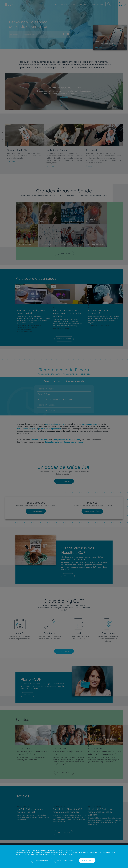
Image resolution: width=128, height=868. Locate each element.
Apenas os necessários (66, 860)
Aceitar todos (87, 860)
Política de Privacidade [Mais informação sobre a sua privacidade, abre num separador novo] (53, 855)
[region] (64, 856)
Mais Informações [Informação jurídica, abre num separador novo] (67, 855)
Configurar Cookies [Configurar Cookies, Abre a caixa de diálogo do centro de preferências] (42, 860)
